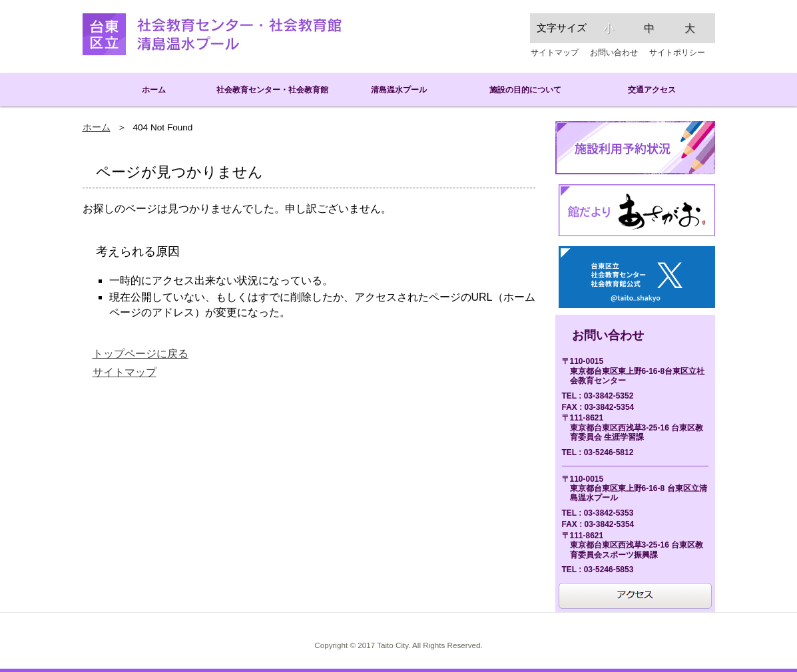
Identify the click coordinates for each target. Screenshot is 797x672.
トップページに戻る (140, 354)
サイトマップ (555, 53)
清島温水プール (399, 89)
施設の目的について (525, 89)
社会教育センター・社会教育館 (272, 89)
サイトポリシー (677, 53)
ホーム (146, 89)
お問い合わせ (614, 53)
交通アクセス (652, 89)
